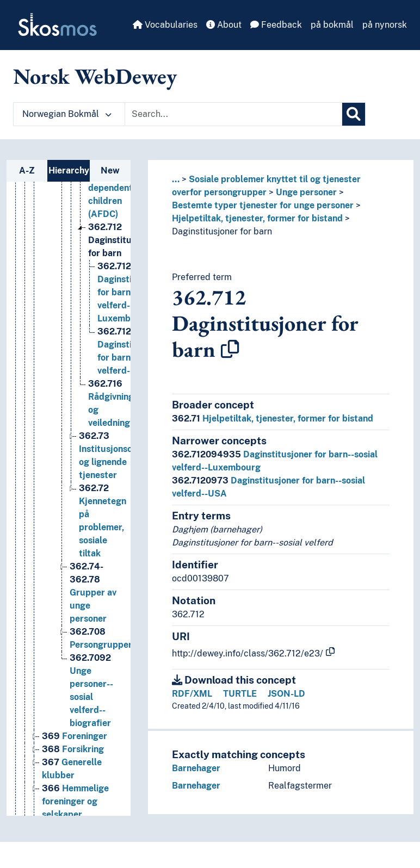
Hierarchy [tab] (69, 170)
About (224, 25)
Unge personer (306, 192)
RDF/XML (192, 694)
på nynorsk (385, 25)
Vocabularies (165, 25)
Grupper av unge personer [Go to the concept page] (93, 640)
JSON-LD (286, 694)
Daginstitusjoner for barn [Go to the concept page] (123, 287)
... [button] (176, 179)
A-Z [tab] (27, 170)
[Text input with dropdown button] (233, 114)
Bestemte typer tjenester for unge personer (263, 205)
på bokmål (332, 25)
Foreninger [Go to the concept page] (75, 783)
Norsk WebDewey (95, 76)
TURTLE (240, 694)
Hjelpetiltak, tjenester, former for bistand (257, 218)
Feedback (276, 25)
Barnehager (196, 768)
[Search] (354, 114)
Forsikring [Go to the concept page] (73, 796)
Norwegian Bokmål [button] (67, 114)
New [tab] (110, 170)
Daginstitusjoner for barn (222, 231)
